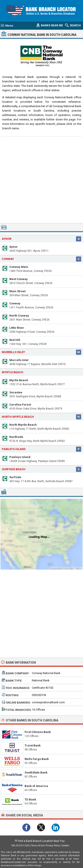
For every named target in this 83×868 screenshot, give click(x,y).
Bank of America (36, 786)
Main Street (17, 291)
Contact (65, 846)
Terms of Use (38, 846)
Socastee (16, 392)
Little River (17, 328)
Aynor (14, 247)
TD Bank (30, 799)
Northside (16, 437)
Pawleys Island (20, 457)
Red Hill (15, 340)
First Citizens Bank (38, 732)
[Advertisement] (41, 179)
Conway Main (19, 267)
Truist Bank (33, 745)
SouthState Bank (36, 772)
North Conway (19, 316)
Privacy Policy (53, 846)
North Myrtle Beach (18, 417)
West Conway (18, 279)
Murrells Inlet (19, 360)
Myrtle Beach (13, 372)
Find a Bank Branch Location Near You (41, 841)
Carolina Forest (20, 405)
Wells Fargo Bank (37, 759)
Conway (8, 259)
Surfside (15, 477)
